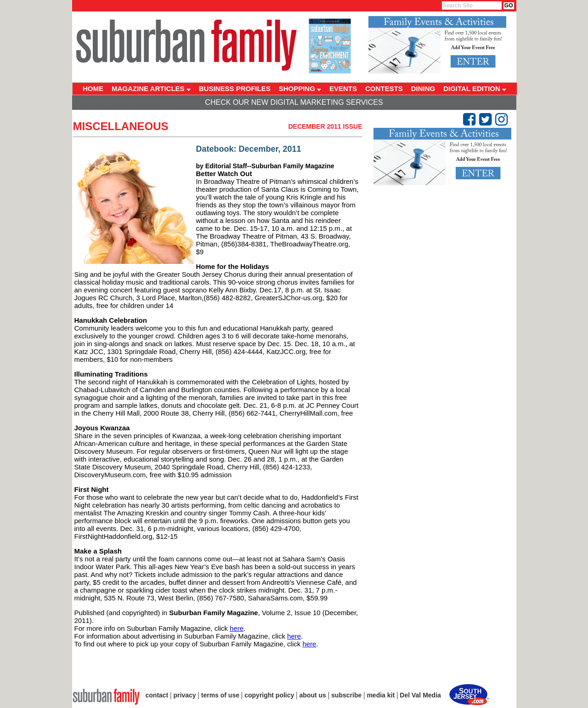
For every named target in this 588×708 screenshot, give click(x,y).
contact (157, 695)
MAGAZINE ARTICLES (151, 88)
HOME (93, 88)
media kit (381, 695)
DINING (423, 88)
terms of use (220, 695)
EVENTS (343, 88)
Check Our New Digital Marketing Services (294, 102)
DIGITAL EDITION (475, 88)
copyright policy (269, 695)
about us (313, 695)
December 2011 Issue (325, 126)
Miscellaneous (121, 126)
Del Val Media (420, 695)
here (237, 628)
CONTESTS (384, 88)
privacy (185, 695)
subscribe (346, 695)
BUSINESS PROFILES (235, 88)
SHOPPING (300, 88)
